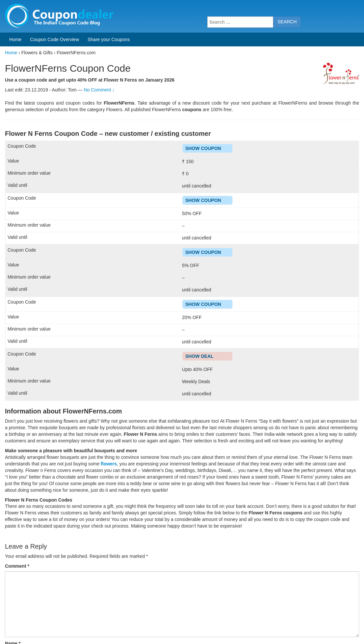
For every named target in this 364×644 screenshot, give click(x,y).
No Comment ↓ (99, 90)
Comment (17, 566)
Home (15, 39)
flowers (109, 464)
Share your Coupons (109, 39)
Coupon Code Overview (54, 39)
